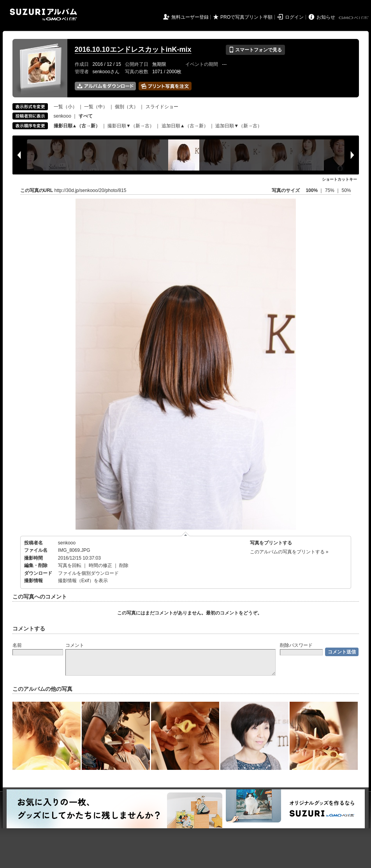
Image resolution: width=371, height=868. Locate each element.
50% (346, 190)
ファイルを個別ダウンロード (88, 573)
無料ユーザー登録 (190, 17)
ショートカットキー (339, 179)
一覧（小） (65, 107)
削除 (124, 565)
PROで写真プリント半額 (246, 17)
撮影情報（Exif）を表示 (83, 581)
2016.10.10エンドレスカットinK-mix (133, 49)
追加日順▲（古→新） (185, 126)
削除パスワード (296, 645)
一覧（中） (96, 107)
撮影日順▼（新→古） (131, 126)
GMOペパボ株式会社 (354, 18)
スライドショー (162, 107)
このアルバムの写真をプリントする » (289, 552)
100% (312, 190)
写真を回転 (70, 565)
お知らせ (326, 17)
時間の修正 (100, 565)
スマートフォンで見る (255, 50)
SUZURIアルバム (43, 15)
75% (330, 190)
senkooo (62, 116)
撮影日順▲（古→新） (77, 126)
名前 (17, 645)
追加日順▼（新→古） (239, 126)
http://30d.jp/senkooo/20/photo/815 (91, 190)
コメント (75, 645)
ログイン (294, 17)
